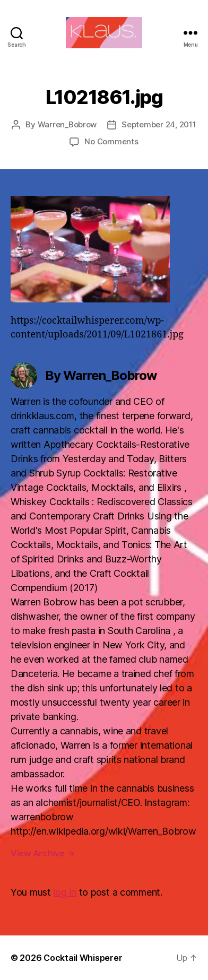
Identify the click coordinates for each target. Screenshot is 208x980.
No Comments (111, 141)
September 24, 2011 (159, 124)
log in (65, 892)
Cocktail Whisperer (83, 958)
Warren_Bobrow (67, 124)
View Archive (42, 853)
